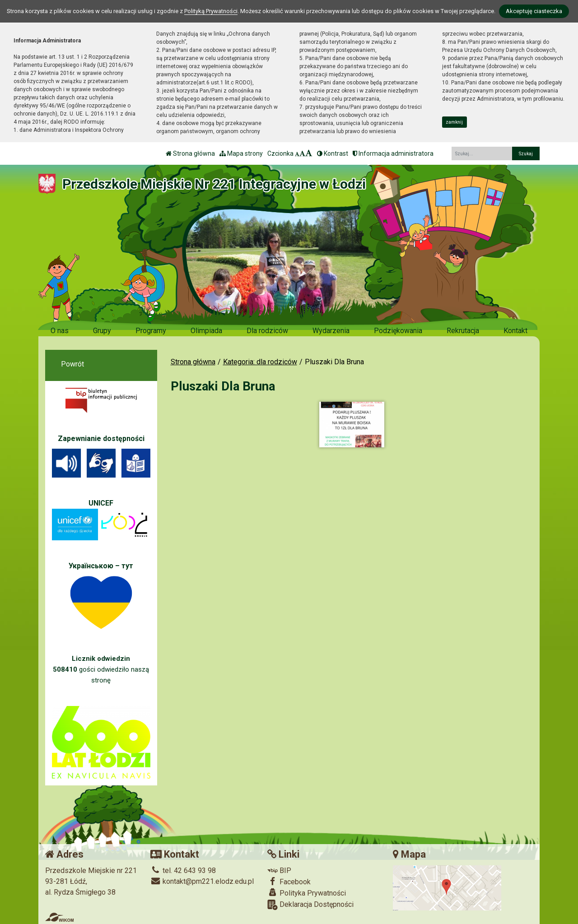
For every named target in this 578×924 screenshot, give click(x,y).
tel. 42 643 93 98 (183, 871)
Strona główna (190, 153)
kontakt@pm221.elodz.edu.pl (202, 881)
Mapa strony (241, 153)
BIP (279, 871)
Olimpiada (206, 331)
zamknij (454, 122)
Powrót (72, 364)
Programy (151, 331)
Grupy (102, 331)
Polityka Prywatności (307, 893)
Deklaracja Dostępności (310, 905)
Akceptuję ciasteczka (534, 11)
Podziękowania (398, 331)
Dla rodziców (267, 331)
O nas (60, 331)
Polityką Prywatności (211, 11)
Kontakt (515, 331)
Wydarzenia (331, 331)
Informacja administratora (393, 153)
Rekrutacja (463, 331)
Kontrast (333, 153)
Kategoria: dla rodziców (260, 362)
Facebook (289, 882)
